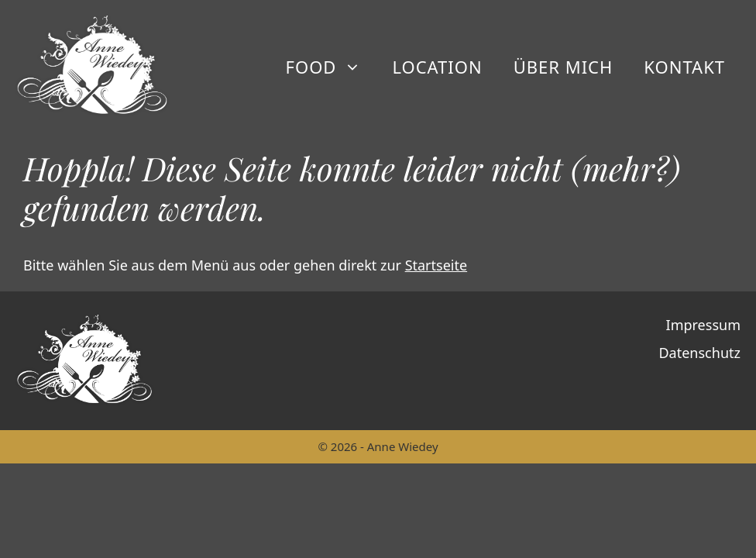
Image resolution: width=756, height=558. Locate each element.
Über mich (564, 67)
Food (332, 67)
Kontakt (684, 67)
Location (437, 67)
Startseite (436, 265)
